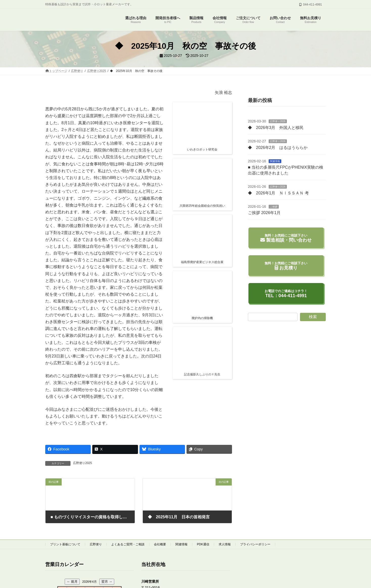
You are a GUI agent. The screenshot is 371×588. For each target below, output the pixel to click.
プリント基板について (65, 544)
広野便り (96, 544)
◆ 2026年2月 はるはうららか (278, 148)
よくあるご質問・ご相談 (128, 544)
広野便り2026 (278, 121)
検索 (313, 317)
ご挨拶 (274, 207)
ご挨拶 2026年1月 (264, 213)
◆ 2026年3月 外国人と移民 (276, 128)
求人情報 (225, 544)
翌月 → (107, 582)
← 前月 (72, 582)
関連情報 (275, 161)
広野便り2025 (83, 463)
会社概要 (160, 544)
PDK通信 (203, 544)
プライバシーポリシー (255, 544)
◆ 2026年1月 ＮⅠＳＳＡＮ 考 (278, 193)
